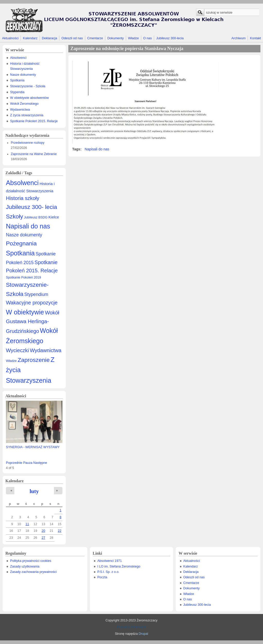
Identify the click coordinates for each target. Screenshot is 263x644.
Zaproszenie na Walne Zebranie (34, 154)
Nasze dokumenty (23, 75)
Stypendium (36, 294)
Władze (134, 38)
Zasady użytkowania (25, 566)
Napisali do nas (28, 226)
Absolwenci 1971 (110, 561)
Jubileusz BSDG (36, 217)
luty (34, 491)
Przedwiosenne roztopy (28, 143)
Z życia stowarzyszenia (27, 115)
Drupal (143, 634)
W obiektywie (25, 312)
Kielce (54, 217)
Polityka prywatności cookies (31, 561)
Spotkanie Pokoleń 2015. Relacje (34, 121)
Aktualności (10, 38)
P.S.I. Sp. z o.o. (108, 572)
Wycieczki (17, 350)
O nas (147, 38)
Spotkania (17, 80)
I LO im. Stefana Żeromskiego (119, 566)
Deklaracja (50, 38)
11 (27, 524)
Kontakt (255, 38)
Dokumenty (116, 38)
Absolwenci (18, 58)
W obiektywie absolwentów (29, 98)
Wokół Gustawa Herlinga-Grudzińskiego (33, 322)
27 (43, 538)
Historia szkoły (23, 198)
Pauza (28, 463)
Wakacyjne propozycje (32, 303)
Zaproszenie (34, 360)
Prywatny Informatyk (131, 627)
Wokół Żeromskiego (24, 104)
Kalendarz (30, 38)
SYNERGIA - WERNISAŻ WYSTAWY (33, 447)
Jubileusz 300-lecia (170, 38)
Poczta (102, 577)
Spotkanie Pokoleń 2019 (24, 277)
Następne (40, 463)
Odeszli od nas (72, 38)
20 (43, 531)
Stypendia (17, 92)
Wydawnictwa (20, 110)
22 (60, 531)
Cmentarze (95, 38)
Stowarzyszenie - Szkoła (28, 86)
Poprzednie (14, 463)
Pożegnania (21, 243)
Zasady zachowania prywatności (33, 572)
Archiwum (238, 38)
